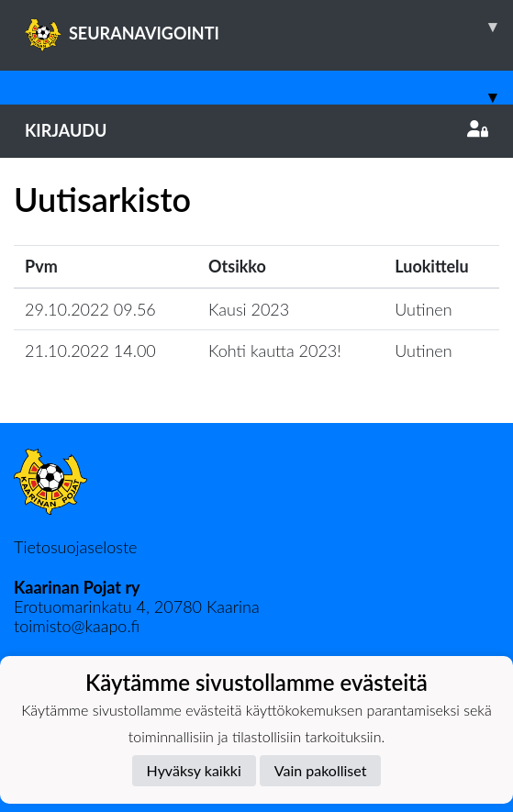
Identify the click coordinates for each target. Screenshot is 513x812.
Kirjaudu (256, 130)
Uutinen (423, 309)
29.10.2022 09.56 (90, 309)
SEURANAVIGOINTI (269, 27)
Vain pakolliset (321, 770)
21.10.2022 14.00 (90, 350)
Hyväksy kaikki (194, 770)
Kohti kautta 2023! (275, 350)
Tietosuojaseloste (75, 547)
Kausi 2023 (249, 309)
